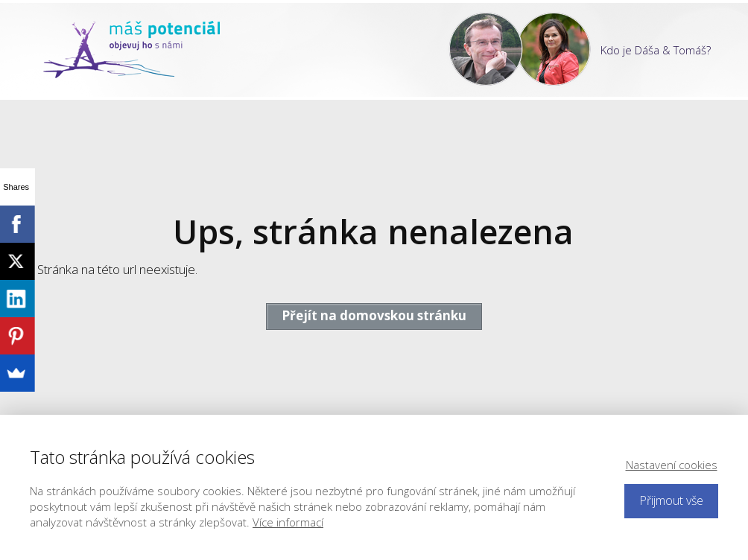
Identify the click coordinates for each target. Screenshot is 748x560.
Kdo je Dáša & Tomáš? (656, 50)
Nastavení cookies (672, 465)
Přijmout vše (671, 500)
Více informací (288, 522)
